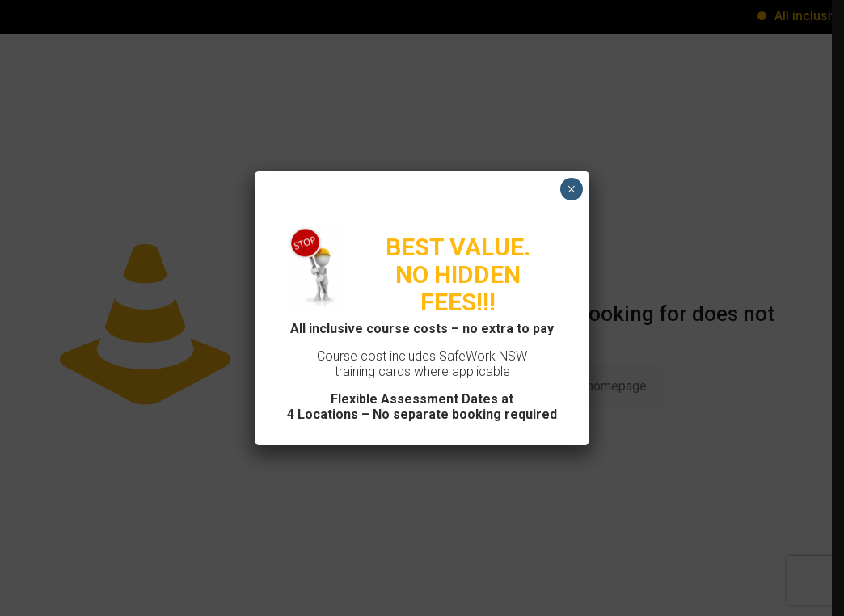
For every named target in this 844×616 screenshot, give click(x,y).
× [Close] (571, 189)
